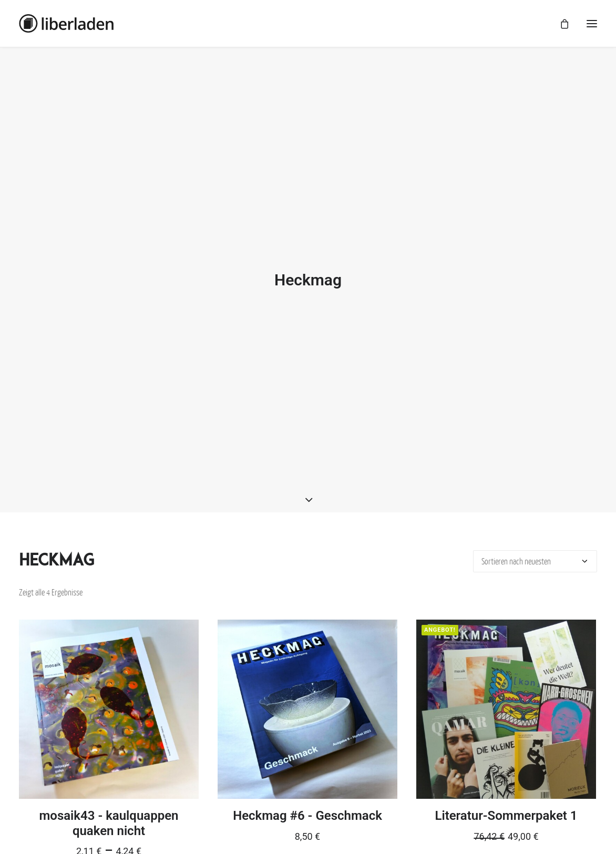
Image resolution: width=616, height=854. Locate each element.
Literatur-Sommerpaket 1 (506, 808)
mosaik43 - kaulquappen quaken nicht (109, 815)
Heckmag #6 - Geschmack (307, 808)
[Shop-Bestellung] (535, 553)
